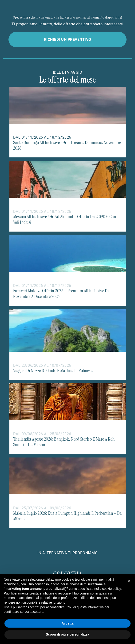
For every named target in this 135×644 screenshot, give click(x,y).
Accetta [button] (68, 623)
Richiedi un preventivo (68, 39)
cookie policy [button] (112, 589)
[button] (129, 581)
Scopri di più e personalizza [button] (67, 634)
